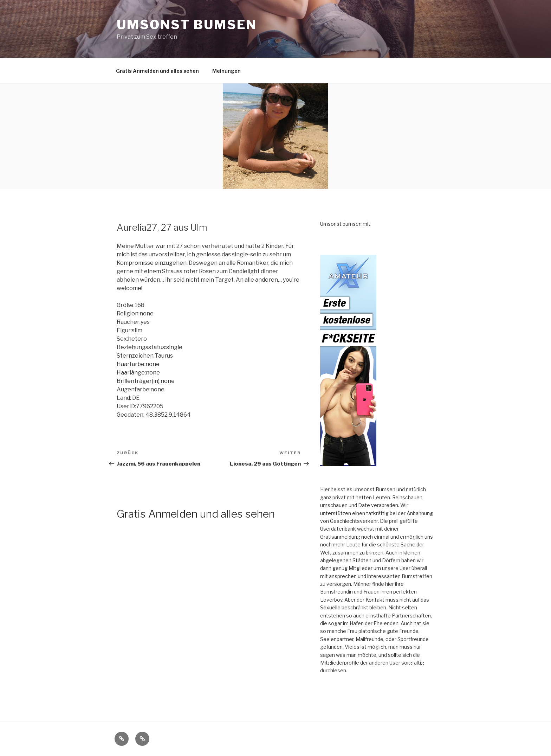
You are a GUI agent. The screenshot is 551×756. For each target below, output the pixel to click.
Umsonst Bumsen (187, 25)
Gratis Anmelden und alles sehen (157, 71)
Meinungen (226, 71)
